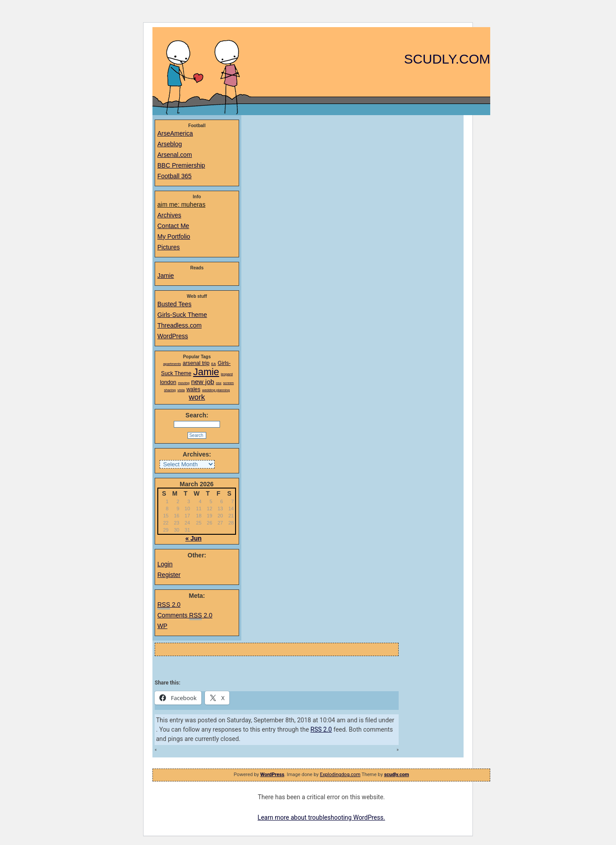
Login (165, 564)
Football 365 (174, 176)
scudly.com (447, 59)
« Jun (194, 538)
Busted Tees (174, 304)
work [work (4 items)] (197, 397)
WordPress (173, 336)
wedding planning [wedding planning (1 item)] (216, 390)
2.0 (169, 605)
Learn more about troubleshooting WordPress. (322, 817)
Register (169, 575)
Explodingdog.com (340, 775)
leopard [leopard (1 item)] (227, 374)
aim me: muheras (181, 204)
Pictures (169, 247)
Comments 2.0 (185, 616)
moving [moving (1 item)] (184, 383)
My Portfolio (174, 236)
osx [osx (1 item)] (219, 383)
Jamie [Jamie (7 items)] (206, 372)
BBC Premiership (181, 165)
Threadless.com (180, 325)
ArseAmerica (175, 133)
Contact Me (173, 226)
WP (162, 626)
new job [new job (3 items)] (203, 382)
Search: (197, 415)
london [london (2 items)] (168, 382)
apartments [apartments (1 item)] (172, 364)
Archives (169, 215)
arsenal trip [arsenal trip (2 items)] (196, 363)
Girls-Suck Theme (182, 315)
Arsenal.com (175, 155)
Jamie (166, 276)
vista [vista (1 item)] (181, 390)
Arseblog (170, 144)
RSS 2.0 (321, 729)
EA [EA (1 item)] (214, 364)
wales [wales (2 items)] (194, 389)
